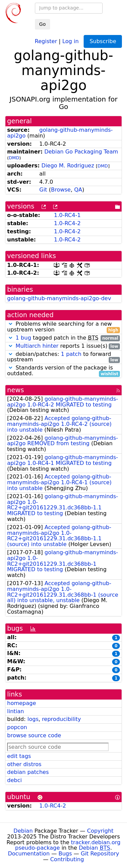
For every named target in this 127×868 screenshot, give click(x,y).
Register (46, 41)
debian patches (28, 772)
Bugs (65, 854)
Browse (61, 190)
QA (78, 190)
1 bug (23, 338)
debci (14, 780)
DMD (14, 158)
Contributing (67, 859)
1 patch (71, 354)
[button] (10, 324)
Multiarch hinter (37, 346)
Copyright (100, 831)
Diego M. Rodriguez (68, 166)
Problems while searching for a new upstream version (63, 327)
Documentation (29, 854)
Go (43, 24)
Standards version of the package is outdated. (63, 371)
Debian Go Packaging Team (81, 152)
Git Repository (100, 854)
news (16, 390)
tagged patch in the (63, 338)
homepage (22, 703)
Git (43, 190)
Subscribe (103, 41)
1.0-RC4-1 (67, 215)
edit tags (19, 756)
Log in (70, 41)
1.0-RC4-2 (67, 223)
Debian (23, 831)
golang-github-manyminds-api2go (60, 133)
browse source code (34, 735)
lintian (16, 711)
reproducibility (61, 719)
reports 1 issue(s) (63, 346)
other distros (24, 764)
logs (33, 719)
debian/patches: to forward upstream (63, 357)
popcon (17, 727)
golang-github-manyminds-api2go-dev (59, 298)
